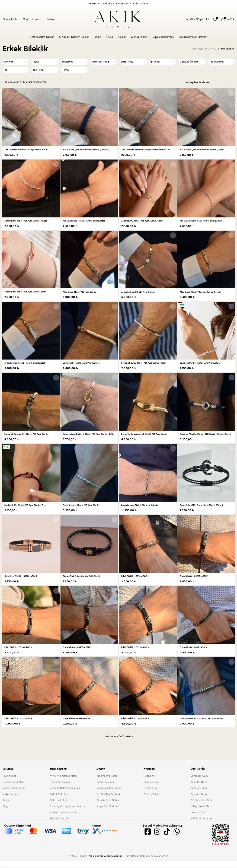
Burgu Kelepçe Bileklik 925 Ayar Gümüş (84, 512)
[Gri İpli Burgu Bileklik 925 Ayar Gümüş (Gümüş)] (206, 693)
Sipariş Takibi (151, 801)
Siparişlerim (151, 789)
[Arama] (208, 19)
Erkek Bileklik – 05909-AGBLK (21, 654)
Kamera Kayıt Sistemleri (64, 819)
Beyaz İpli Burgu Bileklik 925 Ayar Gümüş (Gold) (147, 366)
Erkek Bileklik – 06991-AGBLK (196, 654)
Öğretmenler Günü (202, 807)
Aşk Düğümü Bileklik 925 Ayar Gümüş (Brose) (87, 224)
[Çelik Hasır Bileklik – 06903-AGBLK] (31, 551)
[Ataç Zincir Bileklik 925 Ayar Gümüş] (89, 263)
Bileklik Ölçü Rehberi (109, 807)
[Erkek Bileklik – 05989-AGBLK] (89, 622)
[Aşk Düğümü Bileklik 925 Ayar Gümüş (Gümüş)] (206, 192)
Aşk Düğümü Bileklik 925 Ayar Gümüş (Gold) (145, 224)
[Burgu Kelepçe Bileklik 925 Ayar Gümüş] (89, 480)
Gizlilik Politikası (59, 801)
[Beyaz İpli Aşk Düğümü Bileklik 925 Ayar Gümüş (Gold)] (89, 405)
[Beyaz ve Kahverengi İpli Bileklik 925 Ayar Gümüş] (148, 405)
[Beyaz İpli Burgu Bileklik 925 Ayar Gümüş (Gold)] (148, 334)
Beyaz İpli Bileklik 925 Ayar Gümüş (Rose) (85, 366)
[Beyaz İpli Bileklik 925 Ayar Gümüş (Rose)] (89, 334)
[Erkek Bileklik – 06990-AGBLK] (148, 622)
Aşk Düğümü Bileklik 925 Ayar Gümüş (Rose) (28, 295)
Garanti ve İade (106, 789)
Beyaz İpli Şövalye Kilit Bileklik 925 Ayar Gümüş (30, 437)
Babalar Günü (199, 801)
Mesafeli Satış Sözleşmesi (65, 795)
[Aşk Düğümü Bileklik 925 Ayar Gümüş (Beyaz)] (31, 192)
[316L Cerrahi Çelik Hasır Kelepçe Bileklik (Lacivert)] (89, 117)
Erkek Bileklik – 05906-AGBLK (138, 583)
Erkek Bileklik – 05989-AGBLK (79, 654)
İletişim (7, 807)
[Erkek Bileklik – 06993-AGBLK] (89, 693)
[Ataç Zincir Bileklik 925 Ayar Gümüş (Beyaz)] (206, 263)
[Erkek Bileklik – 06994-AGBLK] (148, 693)
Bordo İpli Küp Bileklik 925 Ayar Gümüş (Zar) (28, 512)
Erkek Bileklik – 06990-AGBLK (138, 654)
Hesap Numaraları (13, 789)
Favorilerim (150, 795)
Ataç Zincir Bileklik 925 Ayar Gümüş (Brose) (28, 366)
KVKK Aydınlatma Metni (63, 783)
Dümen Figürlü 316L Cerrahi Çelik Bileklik (85, 583)
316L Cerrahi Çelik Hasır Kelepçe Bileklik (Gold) (30, 150)
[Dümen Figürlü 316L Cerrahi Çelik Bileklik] (89, 551)
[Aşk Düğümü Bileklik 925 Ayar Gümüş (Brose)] (89, 192)
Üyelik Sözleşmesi (60, 789)
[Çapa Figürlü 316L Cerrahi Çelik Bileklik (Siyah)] (206, 480)
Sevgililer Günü (200, 783)
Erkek (211, 49)
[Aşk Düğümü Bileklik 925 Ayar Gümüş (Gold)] (148, 192)
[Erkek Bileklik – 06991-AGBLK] (206, 622)
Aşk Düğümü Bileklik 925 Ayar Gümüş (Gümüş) (205, 224)
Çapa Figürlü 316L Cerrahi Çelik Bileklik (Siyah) (205, 512)
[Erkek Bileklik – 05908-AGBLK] (206, 551)
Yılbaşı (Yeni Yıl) (200, 813)
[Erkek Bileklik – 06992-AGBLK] (31, 693)
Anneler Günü (199, 795)
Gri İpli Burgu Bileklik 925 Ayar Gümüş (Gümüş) (205, 725)
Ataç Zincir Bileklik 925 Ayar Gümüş (82, 295)
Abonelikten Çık (59, 825)
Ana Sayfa (198, 49)
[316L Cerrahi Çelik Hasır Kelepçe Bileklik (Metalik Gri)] (148, 117)
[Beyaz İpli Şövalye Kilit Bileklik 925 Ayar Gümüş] (31, 405)
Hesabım (149, 783)
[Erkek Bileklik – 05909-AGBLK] (31, 622)
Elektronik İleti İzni (61, 807)
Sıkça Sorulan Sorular (110, 795)
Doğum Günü (198, 819)
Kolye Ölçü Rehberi (108, 813)
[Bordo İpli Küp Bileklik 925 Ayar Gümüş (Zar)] (31, 480)
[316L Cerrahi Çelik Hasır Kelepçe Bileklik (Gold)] (31, 117)
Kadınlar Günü (199, 789)
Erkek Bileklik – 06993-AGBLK (79, 725)
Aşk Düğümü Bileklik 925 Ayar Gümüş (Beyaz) (29, 224)
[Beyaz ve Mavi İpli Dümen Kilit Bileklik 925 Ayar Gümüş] (206, 405)
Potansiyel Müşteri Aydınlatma (68, 813)
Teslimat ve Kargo (107, 783)
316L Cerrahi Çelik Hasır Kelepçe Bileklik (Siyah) (205, 150)
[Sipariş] (209, 82)
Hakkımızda (9, 783)
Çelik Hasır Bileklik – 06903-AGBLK (23, 583)
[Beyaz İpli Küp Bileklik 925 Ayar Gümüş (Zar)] (206, 334)
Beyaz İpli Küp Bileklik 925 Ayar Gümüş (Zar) (204, 366)
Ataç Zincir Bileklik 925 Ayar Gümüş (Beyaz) (204, 295)
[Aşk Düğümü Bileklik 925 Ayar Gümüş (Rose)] (31, 263)
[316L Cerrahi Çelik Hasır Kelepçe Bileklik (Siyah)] (206, 117)
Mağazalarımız (11, 801)
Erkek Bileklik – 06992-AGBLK (21, 725)
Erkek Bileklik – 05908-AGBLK (196, 583)
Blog (5, 813)
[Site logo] (118, 19)
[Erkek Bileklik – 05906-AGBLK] (148, 551)
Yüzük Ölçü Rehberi (108, 801)
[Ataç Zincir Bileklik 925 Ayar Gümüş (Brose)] (31, 334)
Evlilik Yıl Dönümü (201, 825)
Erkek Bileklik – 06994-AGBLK (137, 725)
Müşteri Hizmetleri (14, 795)
